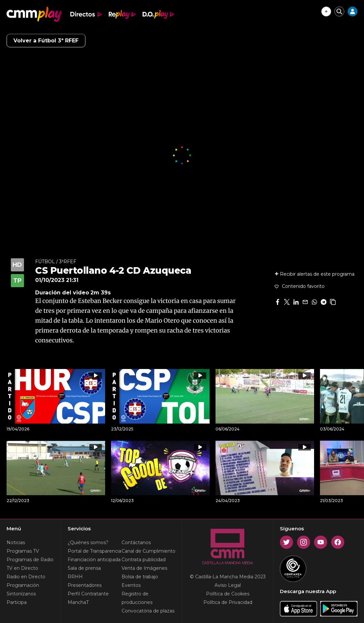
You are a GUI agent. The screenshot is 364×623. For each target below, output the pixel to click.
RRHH (75, 577)
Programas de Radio (30, 560)
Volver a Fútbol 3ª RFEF (46, 41)
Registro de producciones (137, 598)
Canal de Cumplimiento (148, 551)
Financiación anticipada (94, 560)
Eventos (131, 585)
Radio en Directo (26, 577)
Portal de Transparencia (94, 551)
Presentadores (85, 585)
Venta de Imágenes (144, 568)
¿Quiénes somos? (88, 542)
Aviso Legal (228, 585)
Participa (17, 602)
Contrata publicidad (144, 560)
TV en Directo (22, 568)
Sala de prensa (84, 568)
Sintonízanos (21, 594)
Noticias (16, 542)
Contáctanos (136, 542)
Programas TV (23, 551)
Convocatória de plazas (148, 611)
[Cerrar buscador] (339, 12)
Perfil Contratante (88, 594)
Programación (23, 585)
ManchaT (78, 602)
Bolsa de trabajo (140, 577)
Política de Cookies (228, 594)
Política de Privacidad (228, 602)
